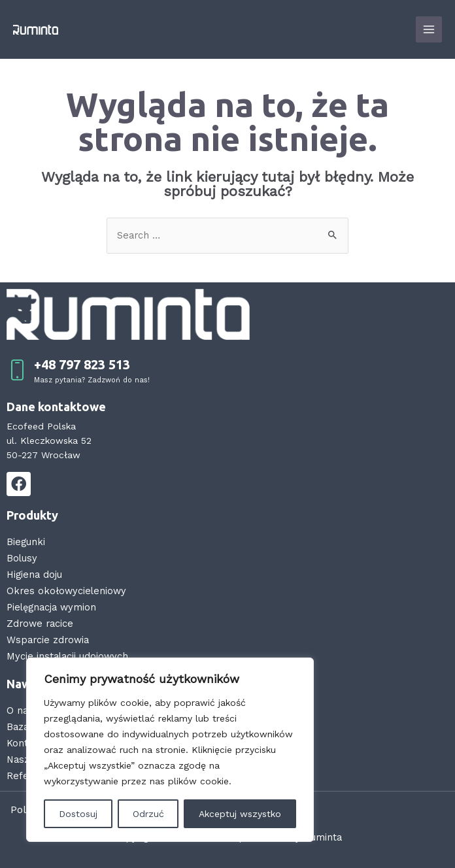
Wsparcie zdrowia (48, 640)
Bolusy (22, 558)
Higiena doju (34, 575)
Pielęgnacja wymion (51, 607)
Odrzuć (148, 814)
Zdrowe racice (40, 624)
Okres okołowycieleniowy (66, 591)
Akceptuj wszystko (240, 814)
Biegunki (26, 542)
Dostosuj (78, 814)
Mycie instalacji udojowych (67, 656)
